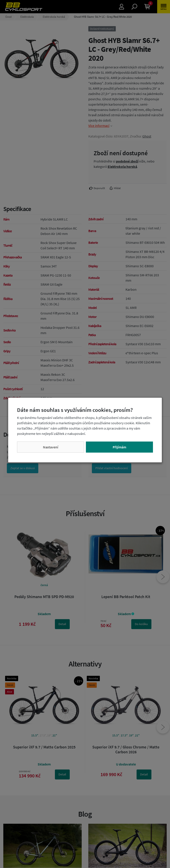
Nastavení (51, 447)
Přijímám (119, 447)
